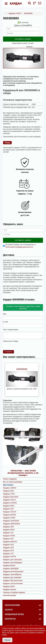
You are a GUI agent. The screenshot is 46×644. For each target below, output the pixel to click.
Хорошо (7, 640)
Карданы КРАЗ (9, 530)
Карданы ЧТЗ (8, 554)
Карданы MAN (9, 506)
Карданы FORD (9, 518)
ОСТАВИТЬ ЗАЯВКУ (23, 39)
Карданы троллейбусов (12, 574)
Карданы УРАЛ (9, 494)
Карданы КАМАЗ (10, 488)
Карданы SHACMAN (11, 521)
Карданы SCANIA (10, 503)
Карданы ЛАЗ (8, 548)
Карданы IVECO (9, 500)
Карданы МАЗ (8, 491)
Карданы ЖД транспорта (13, 580)
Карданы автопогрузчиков (13, 571)
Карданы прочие (10, 589)
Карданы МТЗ (8, 551)
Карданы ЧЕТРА (9, 557)
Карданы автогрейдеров (13, 563)
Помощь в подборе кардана (14, 592)
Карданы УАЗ (8, 539)
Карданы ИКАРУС (10, 542)
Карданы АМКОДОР (11, 568)
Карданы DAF (8, 509)
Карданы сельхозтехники (13, 583)
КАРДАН (16, 4)
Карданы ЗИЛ (8, 527)
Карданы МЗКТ (9, 586)
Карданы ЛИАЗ (9, 536)
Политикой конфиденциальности (19, 247)
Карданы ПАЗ (8, 545)
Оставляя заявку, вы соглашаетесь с (21, 246)
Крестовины (8, 485)
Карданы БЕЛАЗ (9, 515)
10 (14, 344)
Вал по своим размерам (12, 482)
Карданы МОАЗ (9, 566)
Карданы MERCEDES (11, 524)
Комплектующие (10, 595)
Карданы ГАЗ (8, 533)
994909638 (22, 369)
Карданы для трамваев (12, 577)
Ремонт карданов (10, 479)
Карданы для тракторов (12, 560)
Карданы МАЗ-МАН (11, 497)
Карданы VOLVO (10, 512)
